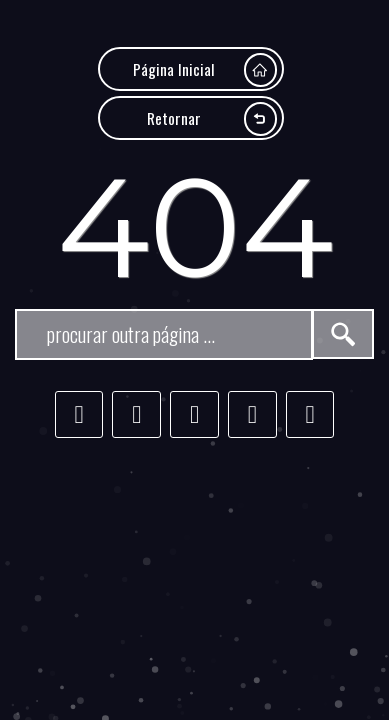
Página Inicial (205, 69)
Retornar (212, 118)
